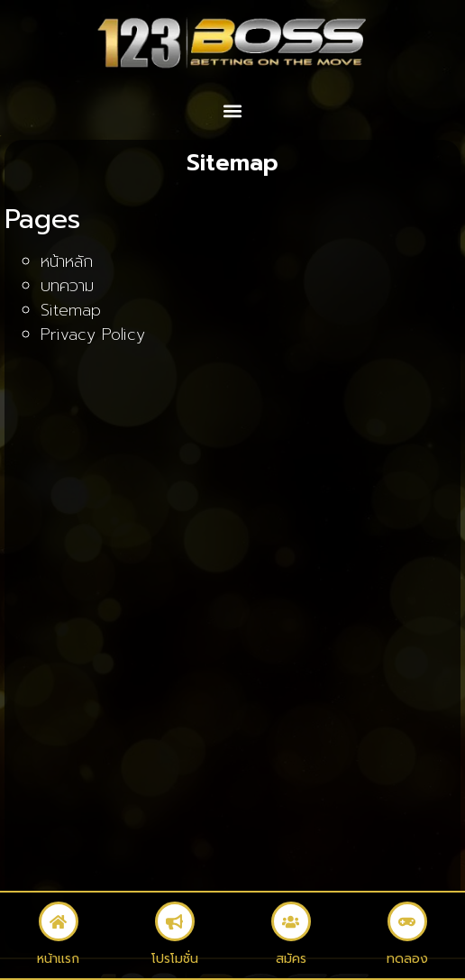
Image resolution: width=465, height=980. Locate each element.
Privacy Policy (93, 334)
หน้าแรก (58, 959)
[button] (233, 111)
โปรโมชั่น (175, 959)
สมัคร (291, 959)
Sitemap (71, 310)
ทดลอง (407, 959)
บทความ (67, 286)
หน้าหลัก (67, 261)
